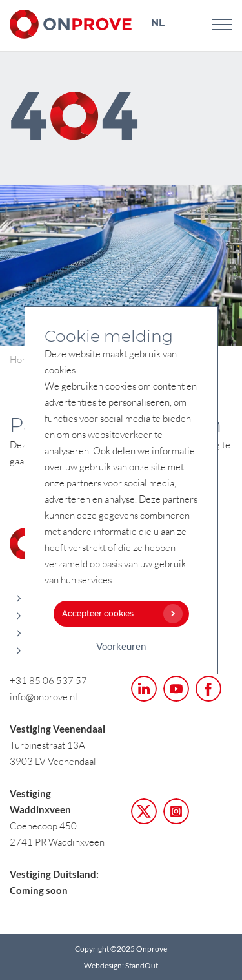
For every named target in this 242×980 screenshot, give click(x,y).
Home (22, 359)
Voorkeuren (121, 646)
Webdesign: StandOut (121, 965)
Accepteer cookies (119, 613)
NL (158, 22)
